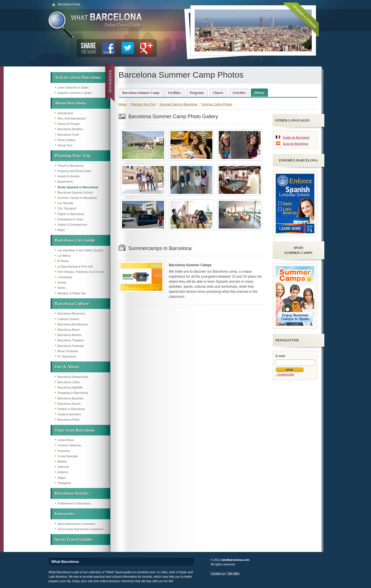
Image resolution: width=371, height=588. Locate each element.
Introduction (65, 113)
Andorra (63, 472)
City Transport (67, 208)
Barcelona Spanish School (75, 192)
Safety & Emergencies (72, 225)
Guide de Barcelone (296, 137)
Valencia (63, 467)
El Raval (63, 261)
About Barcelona (71, 103)
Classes (218, 93)
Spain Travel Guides (74, 539)
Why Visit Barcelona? (72, 118)
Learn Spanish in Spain (73, 87)
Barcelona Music (69, 330)
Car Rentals (66, 203)
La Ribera (64, 256)
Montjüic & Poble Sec (72, 293)
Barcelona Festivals (71, 346)
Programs (197, 93)
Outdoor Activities (69, 414)
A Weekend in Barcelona (74, 503)
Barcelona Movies (70, 335)
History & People (69, 124)
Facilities (174, 93)
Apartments (65, 182)
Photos (259, 93)
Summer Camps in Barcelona (77, 198)
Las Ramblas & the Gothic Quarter (81, 250)
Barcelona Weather (70, 129)
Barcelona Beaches (71, 398)
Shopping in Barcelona (73, 393)
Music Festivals (68, 351)
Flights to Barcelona (71, 214)
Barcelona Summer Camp (141, 93)
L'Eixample (65, 277)
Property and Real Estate (74, 171)
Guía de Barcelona (296, 144)
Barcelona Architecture (73, 324)
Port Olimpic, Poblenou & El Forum (81, 272)
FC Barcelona (67, 356)
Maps (61, 230)
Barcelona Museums (71, 313)
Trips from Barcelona (75, 430)
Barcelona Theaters (71, 340)
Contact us (218, 573)
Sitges (62, 478)
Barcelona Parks (69, 420)
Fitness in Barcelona (71, 409)
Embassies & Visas (70, 219)
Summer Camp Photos (217, 104)
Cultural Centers (68, 319)
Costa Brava (66, 440)
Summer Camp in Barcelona (179, 104)
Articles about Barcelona (78, 77)
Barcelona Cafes (69, 382)
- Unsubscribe (285, 374)
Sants (61, 288)
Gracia (62, 282)
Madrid (62, 461)
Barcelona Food (68, 135)
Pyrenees (64, 451)
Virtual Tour (65, 145)
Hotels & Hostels (69, 176)
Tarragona (64, 483)
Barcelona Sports (69, 404)
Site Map (233, 573)
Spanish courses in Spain (75, 93)
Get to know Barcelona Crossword (80, 529)
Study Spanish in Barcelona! (78, 187)
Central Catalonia (69, 445)
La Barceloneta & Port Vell (75, 266)
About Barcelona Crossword (76, 524)
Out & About (67, 367)
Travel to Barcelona (71, 166)
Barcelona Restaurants (73, 377)
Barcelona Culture (72, 303)
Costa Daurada (68, 456)
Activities (239, 93)
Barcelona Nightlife (70, 387)
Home (123, 104)
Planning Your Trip (73, 155)
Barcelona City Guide (75, 240)
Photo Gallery (67, 140)
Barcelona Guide (69, 4)
